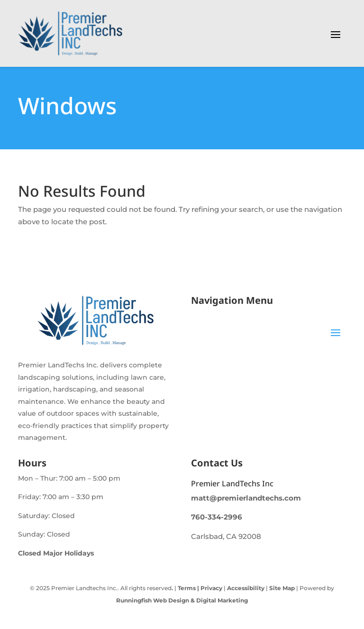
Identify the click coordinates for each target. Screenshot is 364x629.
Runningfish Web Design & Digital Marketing (182, 600)
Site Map (282, 588)
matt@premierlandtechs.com (246, 498)
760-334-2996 (217, 517)
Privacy (211, 588)
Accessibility (246, 588)
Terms (187, 588)
